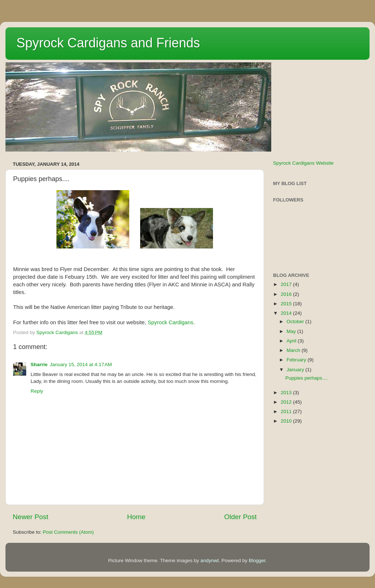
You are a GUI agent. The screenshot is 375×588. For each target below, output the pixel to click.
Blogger (257, 560)
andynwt (209, 560)
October (296, 322)
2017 (287, 284)
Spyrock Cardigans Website (303, 163)
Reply (37, 391)
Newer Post (31, 517)
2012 (287, 402)
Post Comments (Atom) (68, 532)
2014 (287, 313)
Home (136, 517)
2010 (287, 421)
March (294, 350)
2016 (287, 294)
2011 (287, 411)
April (292, 341)
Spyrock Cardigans (171, 322)
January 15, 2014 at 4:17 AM (81, 364)
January (296, 370)
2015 (287, 304)
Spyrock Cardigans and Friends (108, 43)
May (292, 331)
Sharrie (39, 364)
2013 (287, 393)
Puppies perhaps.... (307, 378)
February (297, 360)
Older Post (240, 517)
